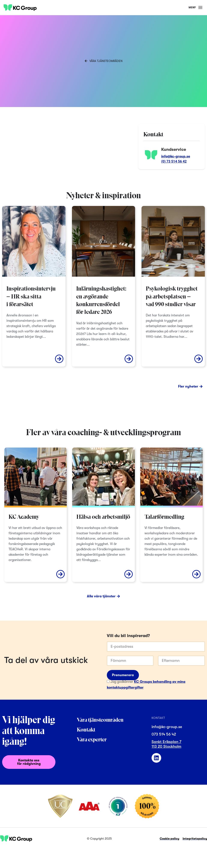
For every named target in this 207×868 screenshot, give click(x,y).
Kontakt (86, 730)
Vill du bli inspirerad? (128, 636)
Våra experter (92, 740)
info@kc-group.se (176, 156)
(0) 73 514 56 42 (174, 161)
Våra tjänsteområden (100, 720)
